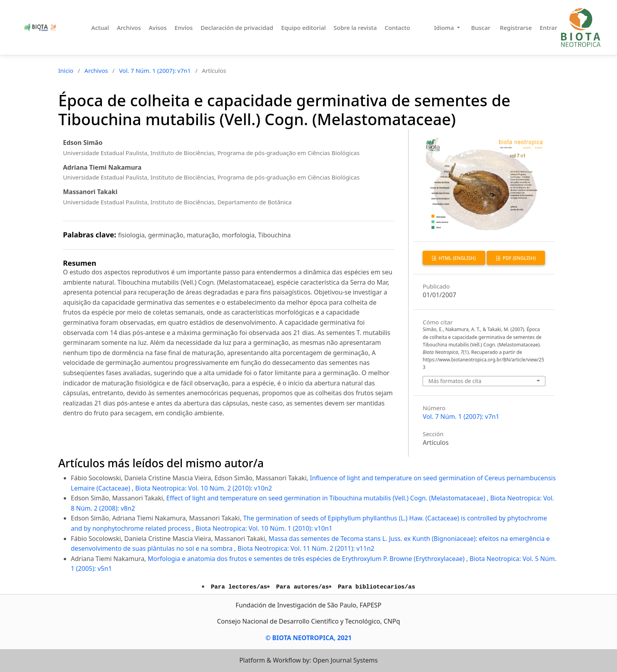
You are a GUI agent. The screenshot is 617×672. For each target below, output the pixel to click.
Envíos (184, 28)
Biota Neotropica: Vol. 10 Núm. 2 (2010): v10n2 (203, 488)
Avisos (158, 28)
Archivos (129, 28)
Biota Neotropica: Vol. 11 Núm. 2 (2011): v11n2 (306, 548)
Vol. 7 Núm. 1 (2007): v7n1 (155, 70)
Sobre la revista (355, 28)
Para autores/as (303, 587)
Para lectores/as (239, 587)
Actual (100, 28)
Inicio (66, 70)
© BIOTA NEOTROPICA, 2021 (308, 638)
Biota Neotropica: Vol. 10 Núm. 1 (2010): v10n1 (264, 528)
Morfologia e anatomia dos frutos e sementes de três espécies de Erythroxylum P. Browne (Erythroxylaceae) (307, 559)
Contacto (398, 28)
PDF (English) (518, 258)
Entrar (549, 28)
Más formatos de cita (455, 381)
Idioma (445, 28)
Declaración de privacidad (237, 28)
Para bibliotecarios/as (377, 587)
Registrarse (516, 28)
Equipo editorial (303, 28)
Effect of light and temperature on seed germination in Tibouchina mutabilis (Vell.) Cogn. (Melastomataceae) (327, 498)
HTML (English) (456, 258)
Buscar (481, 28)
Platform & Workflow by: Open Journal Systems (308, 660)
